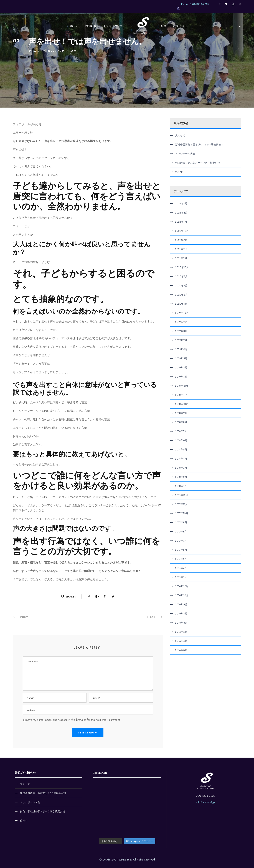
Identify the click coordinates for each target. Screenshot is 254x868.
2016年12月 (182, 586)
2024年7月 (181, 204)
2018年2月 (181, 477)
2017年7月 (181, 541)
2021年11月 (181, 249)
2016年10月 (182, 595)
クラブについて (113, 26)
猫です (179, 172)
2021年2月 (181, 258)
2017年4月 (181, 568)
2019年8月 (181, 331)
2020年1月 (181, 304)
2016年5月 (181, 632)
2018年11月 (181, 395)
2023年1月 (181, 222)
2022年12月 (182, 231)
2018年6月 (181, 440)
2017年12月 (182, 495)
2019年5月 (181, 358)
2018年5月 (181, 450)
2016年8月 (181, 614)
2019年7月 (181, 340)
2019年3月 (181, 377)
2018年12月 (182, 386)
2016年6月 (181, 623)
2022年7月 (181, 240)
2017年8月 (181, 532)
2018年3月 (181, 468)
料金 (164, 26)
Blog (51, 51)
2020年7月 (181, 286)
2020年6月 (181, 295)
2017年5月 (181, 559)
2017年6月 (181, 550)
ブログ (60, 51)
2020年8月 (181, 276)
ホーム (74, 26)
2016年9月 (181, 604)
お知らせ (91, 26)
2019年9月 (181, 322)
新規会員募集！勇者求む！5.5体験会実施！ (199, 145)
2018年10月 (182, 404)
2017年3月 (181, 577)
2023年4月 (181, 213)
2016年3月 (181, 650)
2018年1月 (181, 486)
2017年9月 (181, 522)
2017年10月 (182, 513)
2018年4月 (181, 459)
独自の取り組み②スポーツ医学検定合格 (198, 163)
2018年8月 (181, 422)
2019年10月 (182, 313)
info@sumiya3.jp (206, 802)
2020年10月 (182, 267)
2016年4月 (181, 641)
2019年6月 (181, 349)
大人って (180, 135)
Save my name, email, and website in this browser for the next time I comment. (73, 720)
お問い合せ (180, 26)
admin (37, 51)
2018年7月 (181, 431)
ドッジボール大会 (185, 154)
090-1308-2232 (206, 796)
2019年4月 (181, 368)
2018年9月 (181, 413)
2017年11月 (181, 504)
